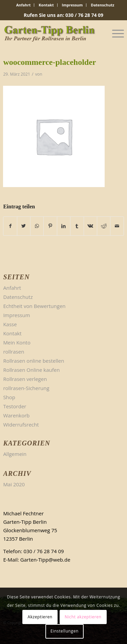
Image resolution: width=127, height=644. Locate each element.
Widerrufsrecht (21, 424)
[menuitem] (24, 5)
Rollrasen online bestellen (34, 361)
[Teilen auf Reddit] (104, 226)
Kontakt (46, 5)
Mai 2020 (14, 484)
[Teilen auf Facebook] (10, 226)
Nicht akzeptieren (83, 617)
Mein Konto (17, 342)
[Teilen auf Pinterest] (50, 226)
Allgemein (15, 454)
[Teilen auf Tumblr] (77, 226)
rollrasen (14, 352)
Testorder (15, 406)
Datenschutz (102, 5)
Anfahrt (24, 5)
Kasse (10, 324)
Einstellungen (65, 631)
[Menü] (115, 33)
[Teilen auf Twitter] (24, 226)
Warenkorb (16, 415)
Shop (9, 397)
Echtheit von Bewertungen (34, 306)
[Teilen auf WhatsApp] (37, 226)
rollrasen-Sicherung (26, 388)
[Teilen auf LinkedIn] (64, 226)
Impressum (72, 5)
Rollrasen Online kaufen (31, 370)
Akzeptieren (40, 617)
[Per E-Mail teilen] (117, 226)
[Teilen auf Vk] (90, 226)
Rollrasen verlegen (25, 379)
